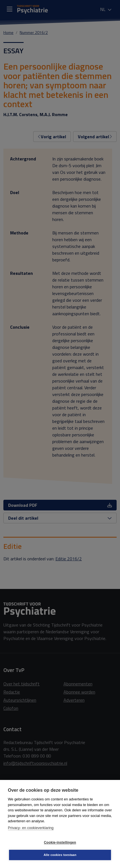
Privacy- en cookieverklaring (31, 828)
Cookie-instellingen (60, 842)
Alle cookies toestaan (60, 855)
